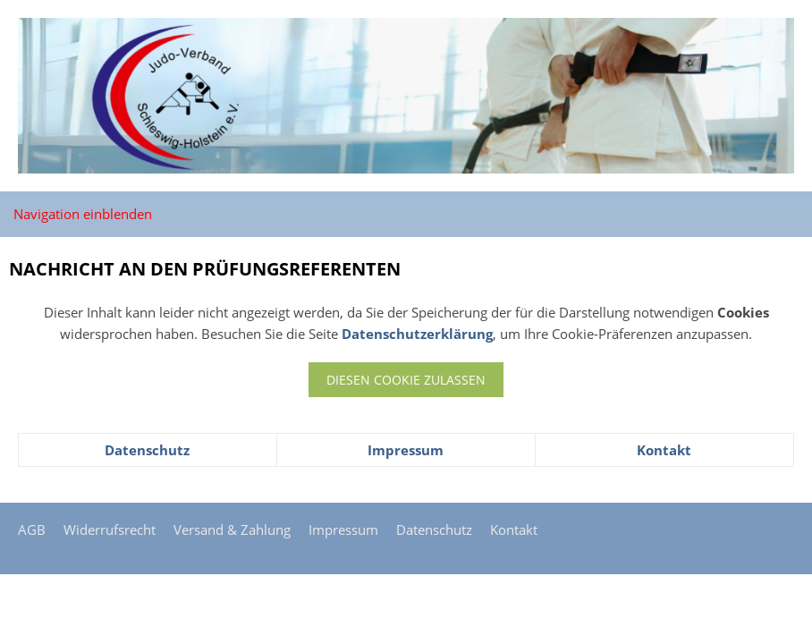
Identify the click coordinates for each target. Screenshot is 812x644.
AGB (32, 530)
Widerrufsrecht (110, 530)
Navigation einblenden (83, 214)
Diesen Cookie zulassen (406, 380)
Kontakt (664, 450)
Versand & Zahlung (232, 530)
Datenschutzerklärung (417, 334)
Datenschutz (147, 450)
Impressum (406, 450)
